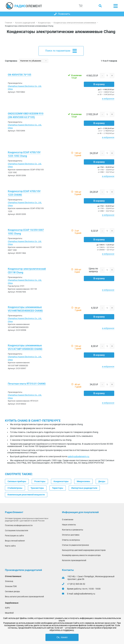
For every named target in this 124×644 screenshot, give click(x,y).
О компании (68, 519)
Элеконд (9, 581)
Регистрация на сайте (14, 536)
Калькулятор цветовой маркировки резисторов (84, 550)
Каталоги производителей (74, 560)
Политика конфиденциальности (19, 525)
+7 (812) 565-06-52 (76, 584)
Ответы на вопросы (71, 540)
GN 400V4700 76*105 (19, 75)
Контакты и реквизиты (73, 530)
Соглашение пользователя (17, 530)
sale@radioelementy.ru (78, 456)
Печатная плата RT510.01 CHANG (27, 384)
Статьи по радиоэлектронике (75, 545)
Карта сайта (10, 546)
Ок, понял (62, 637)
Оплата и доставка (71, 535)
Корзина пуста (81, 6)
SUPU (7, 608)
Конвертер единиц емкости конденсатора (81, 555)
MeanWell (9, 613)
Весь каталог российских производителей (24, 596)
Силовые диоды (12, 591)
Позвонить (62, 14)
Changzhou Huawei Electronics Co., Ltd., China (25, 88)
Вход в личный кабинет (15, 541)
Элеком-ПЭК (11, 586)
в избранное (108, 99)
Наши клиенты (69, 525)
